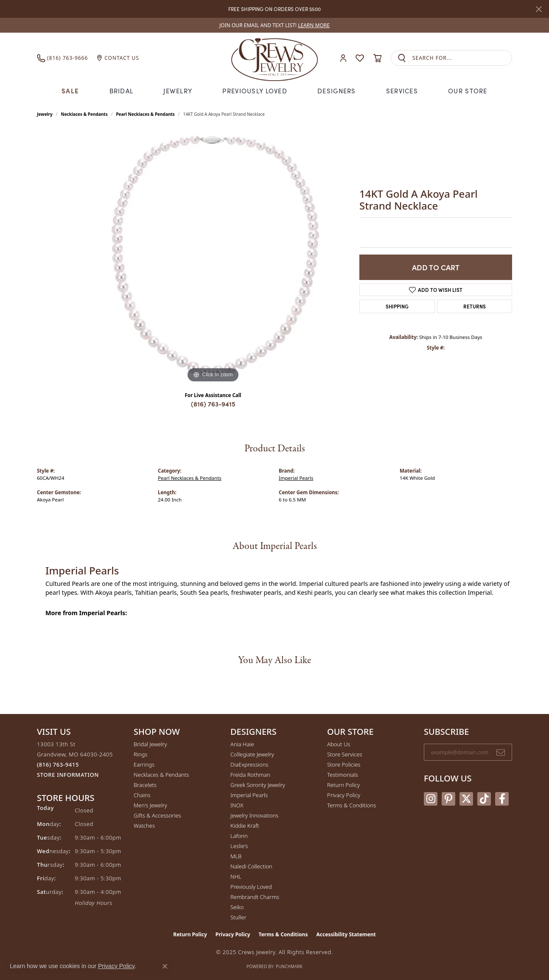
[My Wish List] (360, 58)
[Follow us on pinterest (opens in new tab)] (448, 799)
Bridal (122, 91)
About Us (339, 744)
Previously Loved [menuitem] (251, 887)
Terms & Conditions (352, 805)
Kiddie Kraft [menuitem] (245, 826)
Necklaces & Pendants (84, 114)
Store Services (345, 754)
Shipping (397, 306)
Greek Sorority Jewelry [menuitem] (258, 785)
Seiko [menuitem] (237, 907)
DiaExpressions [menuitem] (249, 764)
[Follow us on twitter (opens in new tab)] (466, 799)
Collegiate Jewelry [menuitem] (252, 754)
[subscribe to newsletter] (501, 752)
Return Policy (343, 785)
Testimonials (343, 775)
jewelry (45, 114)
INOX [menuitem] (237, 805)
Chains (142, 795)
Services (402, 91)
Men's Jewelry (150, 805)
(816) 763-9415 (213, 404)
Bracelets (145, 785)
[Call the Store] (58, 764)
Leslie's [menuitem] (239, 846)
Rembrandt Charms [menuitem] (255, 897)
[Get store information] (68, 775)
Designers (337, 91)
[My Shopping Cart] (377, 58)
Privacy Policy (344, 795)
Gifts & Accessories (157, 815)
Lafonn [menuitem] (239, 836)
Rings (140, 754)
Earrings (144, 764)
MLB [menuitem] (236, 856)
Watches (144, 826)
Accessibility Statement (346, 934)
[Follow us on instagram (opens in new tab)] (431, 799)
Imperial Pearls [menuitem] (249, 795)
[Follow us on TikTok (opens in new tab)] (484, 799)
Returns (475, 306)
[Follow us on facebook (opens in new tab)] (502, 799)
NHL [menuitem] (236, 876)
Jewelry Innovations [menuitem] (254, 815)
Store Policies (344, 764)
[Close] (539, 9)
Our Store (468, 91)
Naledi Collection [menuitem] (251, 866)
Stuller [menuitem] (238, 917)
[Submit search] (402, 58)
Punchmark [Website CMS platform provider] (289, 966)
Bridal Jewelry (150, 744)
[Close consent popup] (165, 966)
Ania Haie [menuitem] (242, 744)
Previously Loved (255, 91)
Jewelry (178, 91)
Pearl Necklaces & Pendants (145, 114)
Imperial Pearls (296, 478)
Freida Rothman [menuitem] (250, 775)
